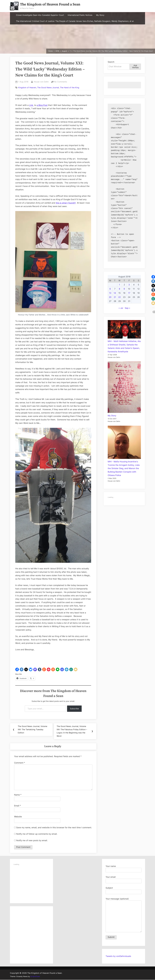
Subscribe (74, 709)
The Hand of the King (70, 88)
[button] (17, 669)
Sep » (127, 308)
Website (18, 817)
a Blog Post (42, 105)
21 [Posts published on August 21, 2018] (115, 297)
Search (111, 62)
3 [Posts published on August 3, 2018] (129, 285)
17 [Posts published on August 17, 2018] (129, 293)
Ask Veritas (135, 66)
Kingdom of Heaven (27, 88)
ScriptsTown (35, 977)
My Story (100, 15)
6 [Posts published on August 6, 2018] (110, 289)
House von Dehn (41, 82)
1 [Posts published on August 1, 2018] (119, 285)
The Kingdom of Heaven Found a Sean (50, 4)
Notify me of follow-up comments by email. (37, 834)
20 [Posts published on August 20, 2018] (110, 297)
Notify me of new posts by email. (32, 841)
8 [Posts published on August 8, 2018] (119, 289)
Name (18, 795)
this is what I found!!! (66, 203)
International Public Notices (80, 15)
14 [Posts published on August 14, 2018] (115, 293)
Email (17, 806)
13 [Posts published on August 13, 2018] (110, 293)
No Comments (60, 82)
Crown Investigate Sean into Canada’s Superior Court (40, 15)
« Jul (121, 308)
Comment (20, 763)
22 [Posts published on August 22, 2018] (119, 297)
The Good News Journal (48, 88)
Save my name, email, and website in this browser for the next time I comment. (54, 828)
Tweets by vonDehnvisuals (118, 956)
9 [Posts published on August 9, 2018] (124, 289)
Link (31, 105)
